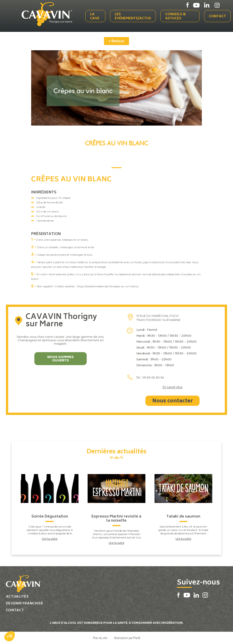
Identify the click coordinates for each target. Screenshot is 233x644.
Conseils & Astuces (175, 16)
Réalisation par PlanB (127, 638)
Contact (217, 16)
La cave (95, 16)
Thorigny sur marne (61, 22)
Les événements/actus (133, 16)
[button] (10, 636)
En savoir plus (172, 388)
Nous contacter (172, 401)
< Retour (116, 41)
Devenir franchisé (25, 604)
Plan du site (100, 638)
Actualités (17, 597)
